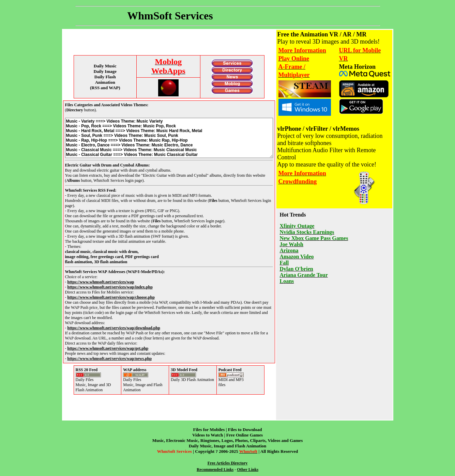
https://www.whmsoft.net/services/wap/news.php (110, 359)
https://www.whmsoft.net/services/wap (101, 282)
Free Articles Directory (228, 463)
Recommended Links (215, 470)
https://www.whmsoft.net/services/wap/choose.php (111, 297)
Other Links (248, 470)
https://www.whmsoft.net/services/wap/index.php (110, 287)
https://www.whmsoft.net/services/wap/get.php (108, 348)
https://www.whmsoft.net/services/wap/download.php (114, 328)
